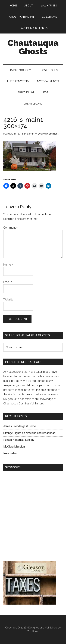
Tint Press (33, 631)
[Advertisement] (33, 517)
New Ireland (11, 453)
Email (8, 282)
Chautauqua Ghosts (33, 47)
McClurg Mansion (14, 447)
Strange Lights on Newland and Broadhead (29, 433)
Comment (10, 228)
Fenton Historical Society (19, 440)
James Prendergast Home (20, 426)
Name (8, 265)
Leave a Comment (48, 134)
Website (8, 299)
